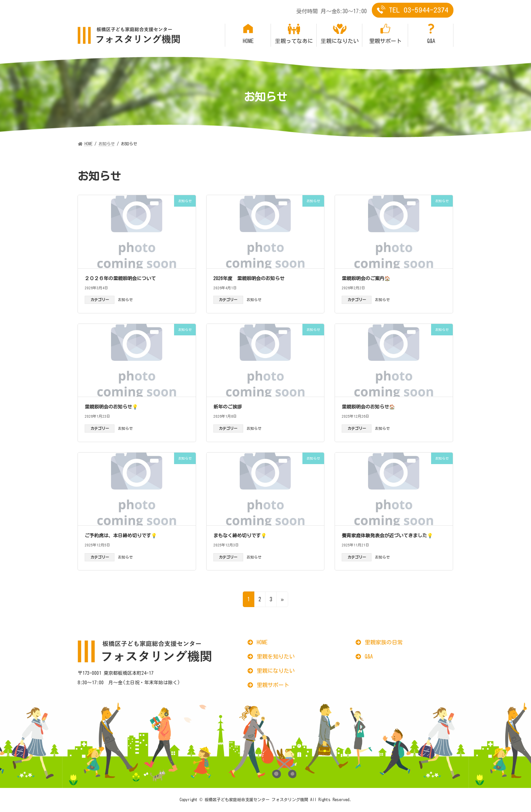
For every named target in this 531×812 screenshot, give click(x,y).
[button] (258, 642)
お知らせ (125, 300)
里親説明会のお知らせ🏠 (368, 407)
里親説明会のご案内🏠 (366, 278)
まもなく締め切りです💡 (240, 536)
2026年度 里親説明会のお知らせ (249, 278)
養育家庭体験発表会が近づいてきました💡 (387, 536)
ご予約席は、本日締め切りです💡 (121, 536)
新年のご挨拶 (228, 407)
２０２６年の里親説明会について (120, 278)
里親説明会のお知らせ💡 (111, 407)
